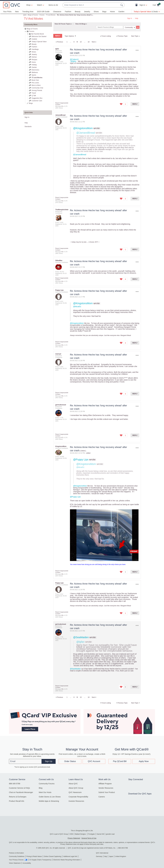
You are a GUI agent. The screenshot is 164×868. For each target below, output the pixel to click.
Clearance (57, 12)
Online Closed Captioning (53, 856)
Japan (111, 856)
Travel (34, 93)
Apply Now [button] (144, 761)
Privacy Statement (74, 838)
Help (137, 18)
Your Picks (7, 12)
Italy (106, 856)
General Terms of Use (89, 838)
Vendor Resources (106, 788)
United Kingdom (121, 856)
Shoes (96, 12)
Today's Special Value (39, 42)
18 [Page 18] (89, 42)
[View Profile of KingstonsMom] (61, 446)
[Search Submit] (122, 5)
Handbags (35, 49)
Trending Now (28, 12)
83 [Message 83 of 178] (62, 252)
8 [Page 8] (74, 42)
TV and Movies (51, 15)
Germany (99, 856)
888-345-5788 (15, 784)
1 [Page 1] (67, 42)
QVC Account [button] (94, 761)
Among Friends (37, 90)
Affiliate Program (105, 784)
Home (112, 12)
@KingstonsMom (83, 128)
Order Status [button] (70, 761)
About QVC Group (76, 788)
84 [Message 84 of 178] (62, 281)
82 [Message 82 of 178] (62, 201)
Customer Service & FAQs (19, 788)
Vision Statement (15, 863)
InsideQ (34, 39)
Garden (121, 12)
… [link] (70, 42)
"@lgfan (73, 61)
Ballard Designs (81, 834)
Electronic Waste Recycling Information (67, 860)
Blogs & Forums (33, 15)
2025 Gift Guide (43, 12)
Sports (34, 75)
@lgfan (80, 642)
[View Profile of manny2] (58, 354)
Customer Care (37, 101)
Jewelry (87, 12)
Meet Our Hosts (45, 792)
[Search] (110, 27)
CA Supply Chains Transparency (40, 860)
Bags (104, 12)
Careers (102, 797)
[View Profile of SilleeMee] (59, 261)
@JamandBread (86, 133)
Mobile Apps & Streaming (49, 801)
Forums (42, 15)
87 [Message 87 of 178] (62, 438)
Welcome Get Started (39, 36)
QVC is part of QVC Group (59, 834)
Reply (135, 104)
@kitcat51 (77, 307)
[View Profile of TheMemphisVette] (62, 210)
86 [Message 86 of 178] (62, 396)
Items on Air (53, 5)
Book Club (35, 80)
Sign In (130, 18)
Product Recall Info (17, 801)
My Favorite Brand (38, 34)
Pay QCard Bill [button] (120, 761)
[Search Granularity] (130, 27)
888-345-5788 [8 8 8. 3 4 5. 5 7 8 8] (123, 848)
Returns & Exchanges (18, 797)
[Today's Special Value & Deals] (147, 12)
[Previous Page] (59, 42)
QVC (25, 15)
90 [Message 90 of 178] (62, 689)
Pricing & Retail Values (34, 856)
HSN (71, 834)
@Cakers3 (74, 59)
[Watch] (40, 5)
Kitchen (34, 57)
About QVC (73, 784)
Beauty (78, 12)
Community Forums (47, 784)
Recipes (34, 60)
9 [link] (77, 42)
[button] (137, 5)
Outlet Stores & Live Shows (50, 797)
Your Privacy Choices (16, 860)
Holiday (34, 65)
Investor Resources (76, 801)
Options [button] (137, 50)
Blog (41, 788)
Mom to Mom (36, 85)
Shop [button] (28, 5)
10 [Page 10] (81, 42)
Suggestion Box (37, 98)
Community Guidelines (17, 856)
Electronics (35, 70)
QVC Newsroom (75, 792)
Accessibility (27, 863)
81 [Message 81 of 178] (62, 106)
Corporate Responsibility (78, 797)
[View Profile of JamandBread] (60, 115)
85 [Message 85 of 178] (62, 345)
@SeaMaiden (81, 637)
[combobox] (91, 5)
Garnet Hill (100, 834)
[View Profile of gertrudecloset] (61, 405)
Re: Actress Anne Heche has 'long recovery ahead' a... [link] (75, 15)
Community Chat (37, 88)
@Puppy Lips (81, 459)
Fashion (68, 12)
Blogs (31, 103)
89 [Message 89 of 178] (62, 615)
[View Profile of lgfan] (57, 49)
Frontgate (91, 834)
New (17, 12)
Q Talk (34, 96)
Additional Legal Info (70, 856)
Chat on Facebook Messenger (21, 792)
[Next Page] (94, 42)
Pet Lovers (35, 83)
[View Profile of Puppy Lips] (60, 290)
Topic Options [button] (69, 36)
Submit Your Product (107, 792)
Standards (28, 127)
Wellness (35, 72)
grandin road (110, 834)
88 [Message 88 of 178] (62, 574)
